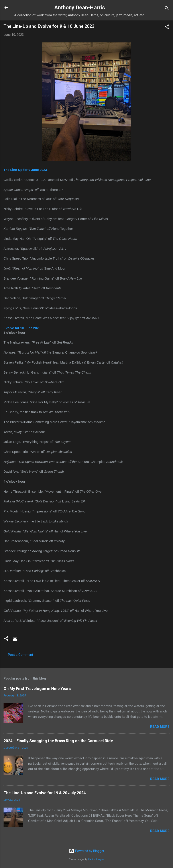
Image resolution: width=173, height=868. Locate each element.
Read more (160, 727)
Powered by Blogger (87, 851)
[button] (167, 27)
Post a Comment (21, 655)
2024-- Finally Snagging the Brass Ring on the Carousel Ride (58, 741)
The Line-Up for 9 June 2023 (25, 170)
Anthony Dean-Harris (80, 8)
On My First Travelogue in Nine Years (37, 689)
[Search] (167, 9)
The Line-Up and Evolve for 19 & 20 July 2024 (45, 793)
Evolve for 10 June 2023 (22, 328)
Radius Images (96, 859)
